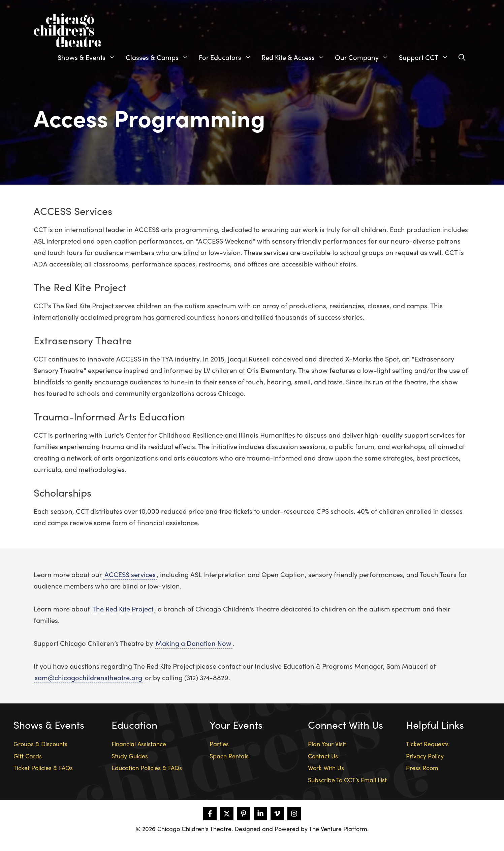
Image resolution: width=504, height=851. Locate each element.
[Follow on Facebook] (210, 814)
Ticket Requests (427, 744)
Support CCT (426, 57)
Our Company (364, 57)
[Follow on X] (227, 814)
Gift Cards (28, 756)
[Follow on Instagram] (294, 814)
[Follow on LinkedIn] (260, 814)
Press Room (422, 768)
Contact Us (323, 756)
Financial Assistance (139, 744)
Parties (219, 744)
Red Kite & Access (296, 57)
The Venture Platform (338, 829)
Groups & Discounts (40, 744)
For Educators (228, 57)
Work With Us (326, 768)
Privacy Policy (425, 756)
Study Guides (130, 756)
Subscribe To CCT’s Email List (347, 780)
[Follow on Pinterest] (244, 814)
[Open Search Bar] (462, 57)
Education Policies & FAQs (147, 768)
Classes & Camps (160, 57)
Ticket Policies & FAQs (43, 768)
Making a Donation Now (194, 643)
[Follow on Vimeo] (277, 814)
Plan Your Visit (327, 744)
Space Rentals (229, 756)
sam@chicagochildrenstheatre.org (88, 677)
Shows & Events (89, 57)
